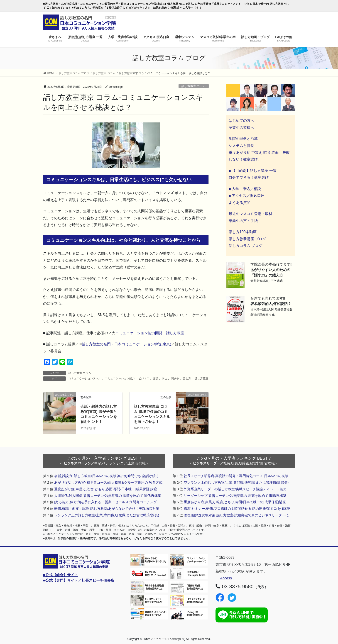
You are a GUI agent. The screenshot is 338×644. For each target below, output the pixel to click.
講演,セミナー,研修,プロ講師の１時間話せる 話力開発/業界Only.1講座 (237, 509)
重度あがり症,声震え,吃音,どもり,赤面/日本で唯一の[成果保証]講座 (235, 502)
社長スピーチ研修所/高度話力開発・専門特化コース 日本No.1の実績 (236, 476)
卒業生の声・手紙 (243, 221)
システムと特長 (241, 146)
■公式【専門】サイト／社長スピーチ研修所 (79, 580)
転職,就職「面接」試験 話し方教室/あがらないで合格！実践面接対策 (107, 509)
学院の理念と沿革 (243, 139)
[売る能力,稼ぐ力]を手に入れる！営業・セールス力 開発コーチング (105, 502)
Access (226, 578)
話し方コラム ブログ (245, 246)
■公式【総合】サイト (61, 575)
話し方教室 (201, 378)
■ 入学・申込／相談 (245, 189)
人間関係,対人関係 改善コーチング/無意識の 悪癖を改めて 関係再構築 (108, 496)
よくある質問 (240, 203)
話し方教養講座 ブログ (247, 239)
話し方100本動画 (243, 232)
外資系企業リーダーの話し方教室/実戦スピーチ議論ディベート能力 (235, 489)
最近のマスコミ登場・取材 (250, 214)
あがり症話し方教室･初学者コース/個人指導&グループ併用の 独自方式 (108, 482)
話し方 (187, 378)
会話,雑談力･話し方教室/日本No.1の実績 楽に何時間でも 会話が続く (107, 476)
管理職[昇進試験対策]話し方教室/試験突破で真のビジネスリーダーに (236, 515)
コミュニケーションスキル (85, 378)
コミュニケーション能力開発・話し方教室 (150, 333)
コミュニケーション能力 (120, 378)
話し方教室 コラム (194, 86)
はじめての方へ (241, 121)
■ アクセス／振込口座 (247, 196)
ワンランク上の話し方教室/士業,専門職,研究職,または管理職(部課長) (107, 515)
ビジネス (144, 378)
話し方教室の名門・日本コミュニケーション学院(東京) (126, 344)
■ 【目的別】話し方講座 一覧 (253, 171)
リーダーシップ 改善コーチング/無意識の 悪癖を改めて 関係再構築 (235, 496)
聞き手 (175, 378)
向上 (165, 378)
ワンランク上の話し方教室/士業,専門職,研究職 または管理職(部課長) (236, 482)
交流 (156, 378)
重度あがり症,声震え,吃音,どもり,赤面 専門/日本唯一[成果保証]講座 (106, 489)
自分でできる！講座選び (249, 177)
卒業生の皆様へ (241, 128)
